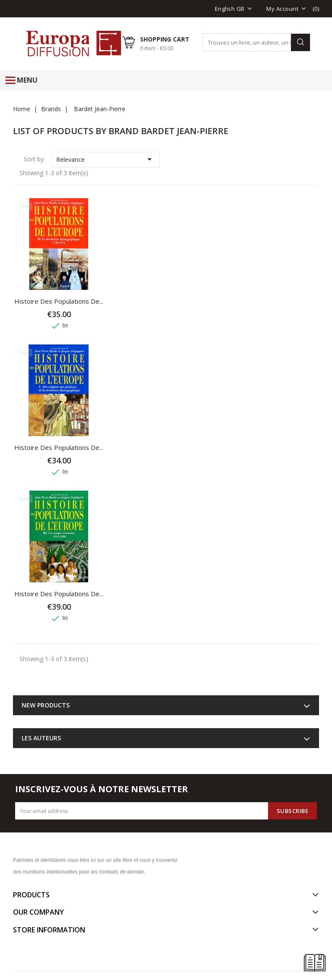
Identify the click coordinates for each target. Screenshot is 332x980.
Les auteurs (41, 738)
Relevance (106, 159)
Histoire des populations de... (59, 301)
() (316, 9)
